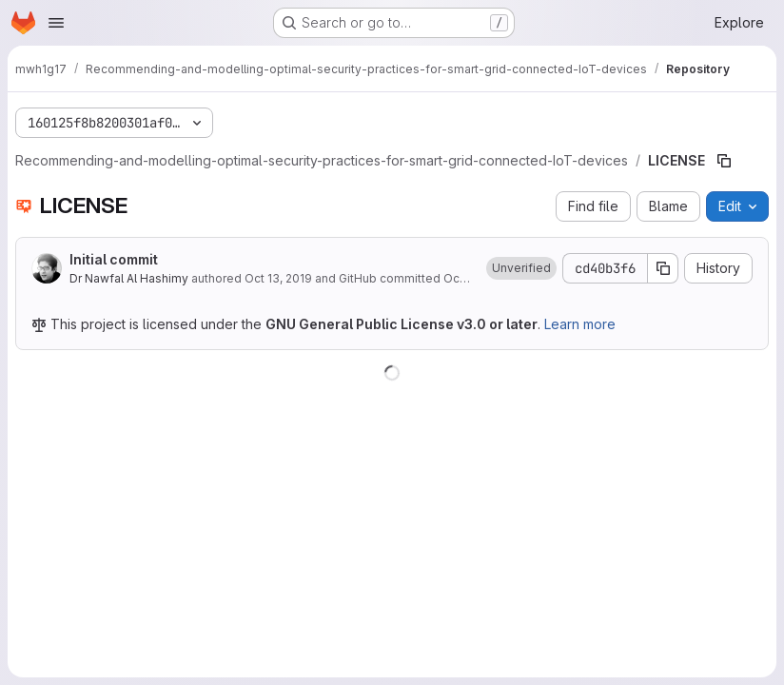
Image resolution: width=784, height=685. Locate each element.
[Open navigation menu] (56, 23)
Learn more (580, 324)
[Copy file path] (724, 161)
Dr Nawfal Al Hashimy (129, 278)
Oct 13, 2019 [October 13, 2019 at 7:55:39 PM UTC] (278, 278)
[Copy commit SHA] (663, 268)
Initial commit (114, 259)
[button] (521, 268)
